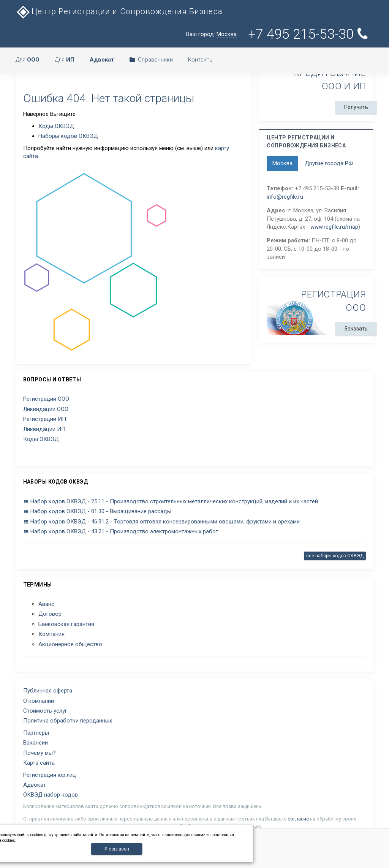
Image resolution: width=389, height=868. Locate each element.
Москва (282, 163)
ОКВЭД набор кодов (51, 795)
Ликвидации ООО (46, 409)
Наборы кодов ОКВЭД (68, 136)
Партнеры (36, 733)
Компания (51, 634)
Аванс (46, 604)
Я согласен (117, 849)
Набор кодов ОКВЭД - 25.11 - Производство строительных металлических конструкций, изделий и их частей (171, 501)
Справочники (151, 60)
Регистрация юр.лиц (50, 775)
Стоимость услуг (45, 711)
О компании (39, 701)
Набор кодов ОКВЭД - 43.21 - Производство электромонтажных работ (121, 531)
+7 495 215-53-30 (308, 34)
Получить (356, 107)
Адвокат (35, 785)
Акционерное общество (70, 644)
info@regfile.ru (285, 197)
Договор (50, 614)
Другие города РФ (329, 163)
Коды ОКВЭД (56, 126)
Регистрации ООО (46, 399)
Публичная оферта (48, 691)
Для (28, 60)
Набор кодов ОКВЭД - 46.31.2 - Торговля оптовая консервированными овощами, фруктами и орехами (161, 522)
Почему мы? (40, 753)
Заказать (356, 329)
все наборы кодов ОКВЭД (335, 556)
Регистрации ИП (45, 419)
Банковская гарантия (66, 624)
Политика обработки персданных (68, 721)
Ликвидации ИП (44, 429)
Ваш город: (211, 34)
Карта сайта (39, 763)
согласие (298, 819)
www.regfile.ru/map (334, 227)
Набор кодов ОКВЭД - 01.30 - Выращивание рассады (97, 511)
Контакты (201, 60)
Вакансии (36, 743)
